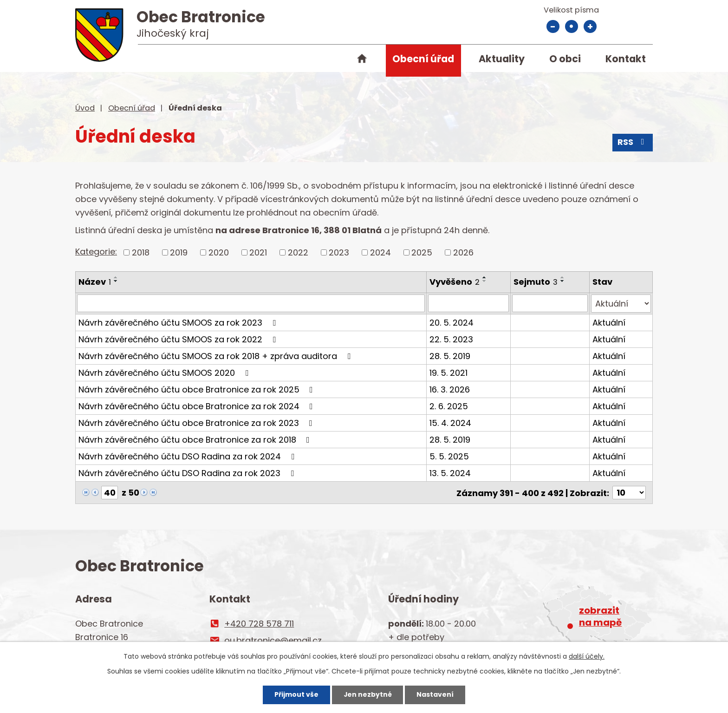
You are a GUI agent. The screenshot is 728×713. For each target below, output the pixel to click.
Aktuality (502, 59)
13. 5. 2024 (451, 473)
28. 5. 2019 (450, 356)
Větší (590, 26)
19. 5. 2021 (449, 372)
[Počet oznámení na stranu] (629, 492)
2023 (339, 252)
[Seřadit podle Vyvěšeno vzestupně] (485, 277)
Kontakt (626, 59)
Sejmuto (536, 282)
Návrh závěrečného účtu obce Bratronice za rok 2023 (197, 422)
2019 (179, 252)
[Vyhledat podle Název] (251, 303)
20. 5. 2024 (452, 322)
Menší (553, 26)
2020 (219, 252)
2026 (463, 252)
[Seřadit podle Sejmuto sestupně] (563, 281)
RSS (633, 143)
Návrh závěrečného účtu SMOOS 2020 (165, 372)
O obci (565, 59)
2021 (258, 252)
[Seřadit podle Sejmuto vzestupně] (563, 277)
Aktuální (609, 322)
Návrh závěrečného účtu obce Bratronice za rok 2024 (198, 406)
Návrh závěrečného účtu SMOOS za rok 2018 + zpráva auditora (216, 356)
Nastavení (435, 694)
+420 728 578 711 (259, 623)
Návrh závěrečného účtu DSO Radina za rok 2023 (188, 473)
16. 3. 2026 (450, 389)
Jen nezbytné (367, 694)
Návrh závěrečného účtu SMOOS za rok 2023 (179, 322)
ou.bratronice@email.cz (273, 640)
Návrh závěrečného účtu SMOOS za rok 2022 (179, 339)
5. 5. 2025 (450, 456)
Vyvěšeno (455, 282)
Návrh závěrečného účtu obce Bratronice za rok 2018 (196, 439)
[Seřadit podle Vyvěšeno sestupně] (485, 281)
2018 (141, 252)
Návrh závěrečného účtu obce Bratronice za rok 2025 (198, 389)
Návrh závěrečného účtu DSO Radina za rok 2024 (188, 456)
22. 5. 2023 (452, 339)
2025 (422, 252)
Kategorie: (96, 252)
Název (95, 282)
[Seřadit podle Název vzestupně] (116, 277)
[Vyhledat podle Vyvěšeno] (469, 303)
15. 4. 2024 (451, 422)
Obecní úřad (423, 59)
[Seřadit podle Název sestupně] (116, 281)
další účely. (587, 656)
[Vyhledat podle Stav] (621, 303)
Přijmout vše (296, 694)
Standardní (572, 26)
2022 (298, 252)
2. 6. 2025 (449, 406)
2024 (380, 252)
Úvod (362, 60)
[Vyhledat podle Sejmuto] (550, 303)
